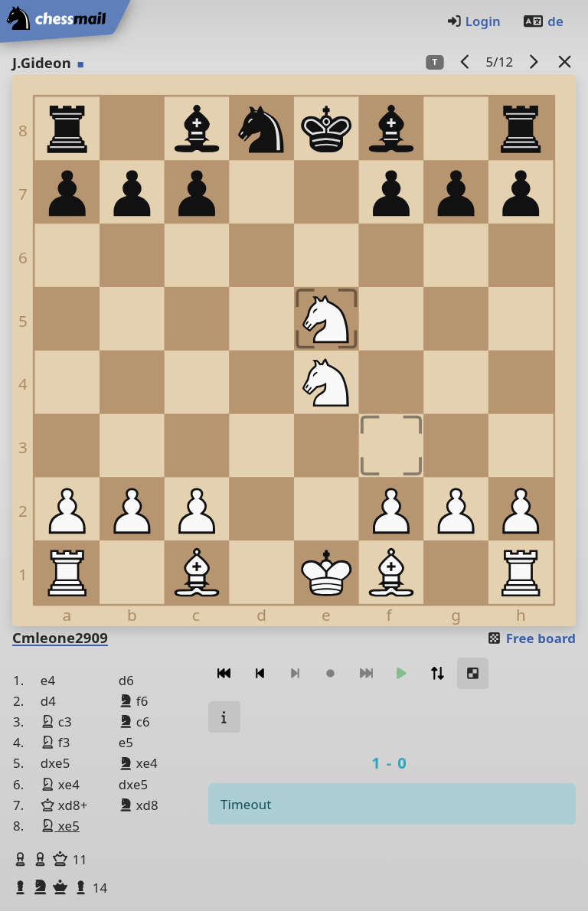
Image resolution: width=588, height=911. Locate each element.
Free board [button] (531, 638)
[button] (22, 859)
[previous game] (465, 62)
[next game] (534, 62)
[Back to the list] (565, 62)
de (543, 21)
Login (474, 21)
